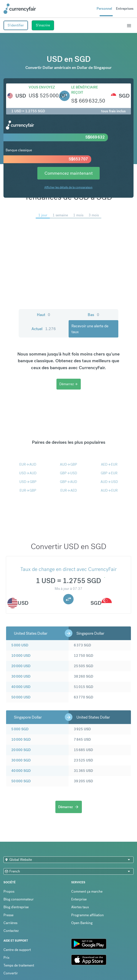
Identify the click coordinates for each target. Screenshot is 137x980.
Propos (9, 891)
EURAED (69, 490)
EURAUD (28, 464)
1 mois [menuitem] (78, 215)
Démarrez (69, 384)
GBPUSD (68, 473)
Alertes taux (80, 907)
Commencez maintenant (69, 173)
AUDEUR (109, 490)
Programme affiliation (87, 915)
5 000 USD (20, 645)
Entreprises (125, 9)
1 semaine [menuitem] (60, 215)
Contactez (11, 931)
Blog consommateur (19, 899)
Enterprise (79, 899)
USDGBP (28, 482)
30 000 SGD (21, 760)
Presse (8, 915)
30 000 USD (21, 676)
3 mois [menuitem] (94, 215)
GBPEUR (109, 473)
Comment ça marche (87, 891)
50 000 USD (21, 697)
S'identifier (16, 25)
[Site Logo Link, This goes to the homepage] (20, 9)
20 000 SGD (21, 750)
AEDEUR (109, 464)
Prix (7, 958)
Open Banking (82, 923)
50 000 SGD (21, 781)
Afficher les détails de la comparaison (68, 187)
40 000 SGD (21, 771)
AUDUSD (109, 482)
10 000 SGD (21, 739)
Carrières (10, 923)
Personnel (104, 9)
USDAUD (28, 473)
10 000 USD (21, 656)
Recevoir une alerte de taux (90, 329)
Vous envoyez (42, 87)
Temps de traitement (19, 965)
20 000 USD (21, 666)
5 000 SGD (20, 729)
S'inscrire (43, 25)
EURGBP (28, 490)
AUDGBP (68, 464)
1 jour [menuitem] (43, 215)
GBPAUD (68, 482)
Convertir (11, 973)
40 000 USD (21, 687)
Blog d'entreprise (16, 907)
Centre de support (17, 950)
